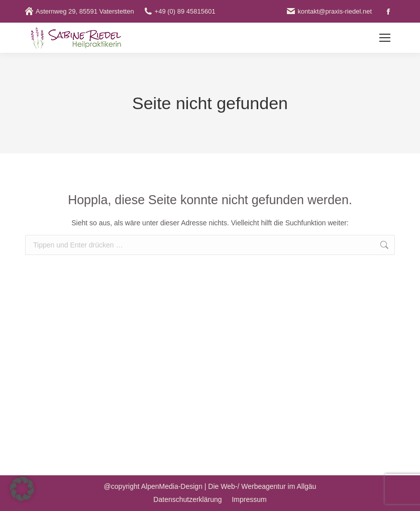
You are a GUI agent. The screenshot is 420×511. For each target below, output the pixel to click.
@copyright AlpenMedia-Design (153, 486)
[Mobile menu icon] (385, 38)
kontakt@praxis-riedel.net (329, 11)
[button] (22, 489)
